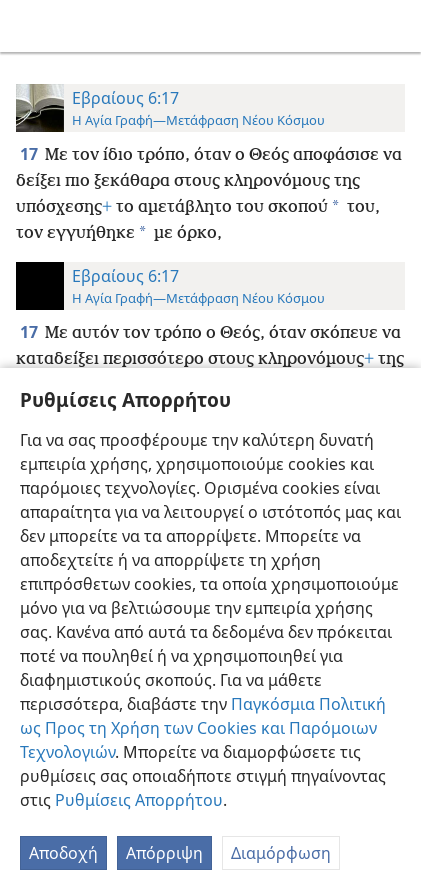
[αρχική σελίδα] (30, 26)
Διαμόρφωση (281, 853)
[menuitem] (30, 26)
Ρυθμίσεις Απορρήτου (139, 800)
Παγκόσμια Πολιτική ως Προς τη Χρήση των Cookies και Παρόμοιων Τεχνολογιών (203, 728)
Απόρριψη (164, 853)
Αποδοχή (63, 853)
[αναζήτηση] (396, 26)
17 (30, 154)
